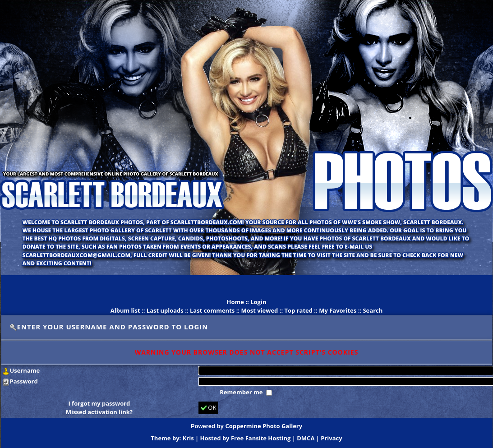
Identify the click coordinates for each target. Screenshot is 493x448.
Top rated (298, 310)
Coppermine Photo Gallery (264, 426)
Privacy (331, 438)
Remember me (242, 392)
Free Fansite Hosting (261, 438)
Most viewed (259, 310)
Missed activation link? (99, 412)
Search (373, 310)
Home (235, 302)
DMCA (306, 438)
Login (258, 302)
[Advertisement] (247, 286)
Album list (125, 310)
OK (208, 408)
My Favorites (338, 310)
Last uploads (165, 310)
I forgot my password (99, 403)
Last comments (212, 310)
